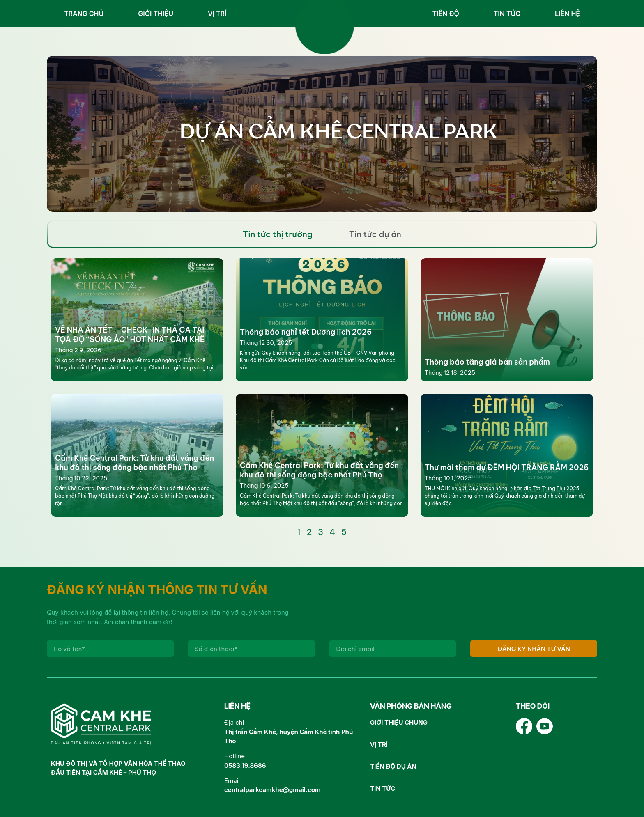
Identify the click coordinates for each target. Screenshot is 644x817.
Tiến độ (446, 14)
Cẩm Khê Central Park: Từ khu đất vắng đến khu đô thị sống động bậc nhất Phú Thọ (135, 463)
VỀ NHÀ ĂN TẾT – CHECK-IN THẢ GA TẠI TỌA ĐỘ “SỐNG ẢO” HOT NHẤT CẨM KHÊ (130, 335)
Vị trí (217, 14)
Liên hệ (567, 14)
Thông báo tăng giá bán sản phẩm (487, 362)
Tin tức (507, 14)
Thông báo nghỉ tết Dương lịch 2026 (306, 332)
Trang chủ (84, 14)
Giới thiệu (156, 14)
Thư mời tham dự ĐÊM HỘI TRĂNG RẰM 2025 (507, 467)
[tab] (278, 234)
